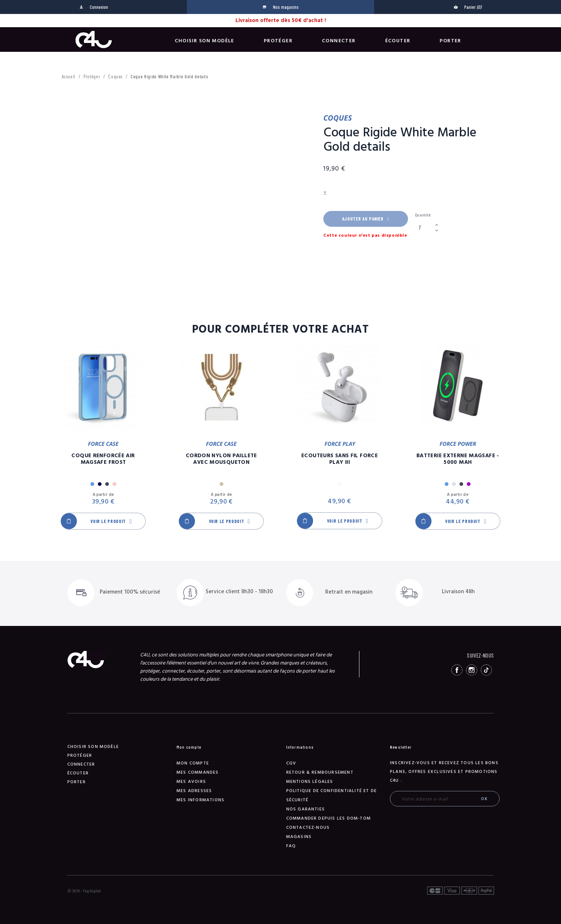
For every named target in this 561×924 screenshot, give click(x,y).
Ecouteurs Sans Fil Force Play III (340, 459)
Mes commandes (198, 772)
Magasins (299, 837)
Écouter (398, 41)
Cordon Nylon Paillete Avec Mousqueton (221, 459)
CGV (291, 763)
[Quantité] (424, 228)
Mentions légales (310, 782)
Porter (450, 41)
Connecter (339, 41)
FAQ (291, 846)
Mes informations (200, 800)
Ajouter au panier (366, 219)
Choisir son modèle (205, 41)
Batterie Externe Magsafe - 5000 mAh (458, 459)
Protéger (278, 41)
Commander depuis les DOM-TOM (329, 818)
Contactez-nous (308, 828)
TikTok (486, 670)
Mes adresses (194, 791)
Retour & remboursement (320, 772)
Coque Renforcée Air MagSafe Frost (103, 459)
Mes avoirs (191, 782)
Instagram (472, 670)
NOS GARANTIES (306, 809)
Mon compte (193, 763)
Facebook (457, 670)
